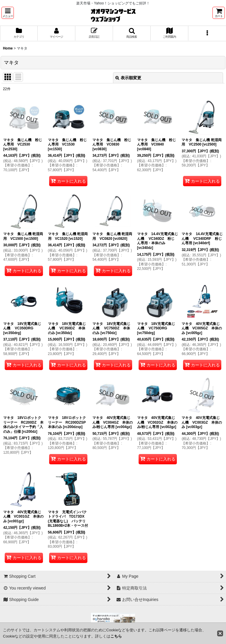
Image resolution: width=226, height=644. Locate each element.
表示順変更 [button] (128, 78)
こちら (116, 636)
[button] (8, 13)
